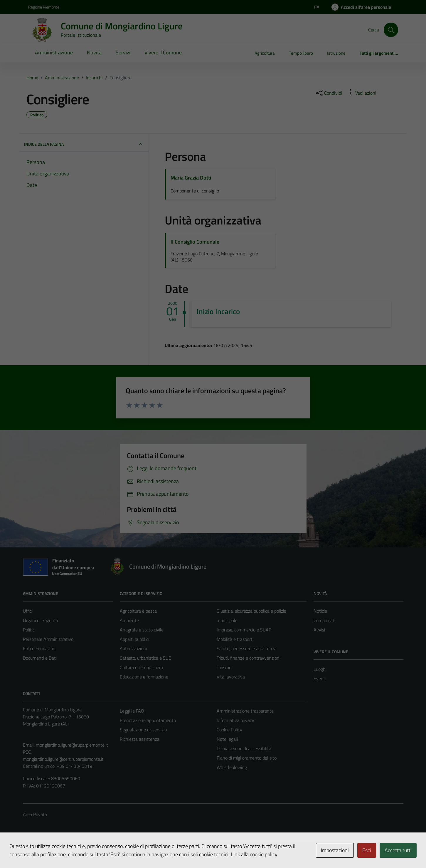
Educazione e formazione (144, 677)
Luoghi (320, 669)
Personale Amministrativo (48, 639)
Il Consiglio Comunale (195, 242)
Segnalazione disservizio (143, 730)
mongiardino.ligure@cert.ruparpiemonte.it (63, 759)
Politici (29, 630)
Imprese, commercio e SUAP (244, 630)
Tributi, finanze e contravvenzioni (249, 658)
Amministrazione (54, 52)
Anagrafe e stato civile (142, 630)
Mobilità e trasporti (235, 639)
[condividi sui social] (329, 93)
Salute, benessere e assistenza (247, 649)
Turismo (224, 667)
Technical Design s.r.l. (63, 851)
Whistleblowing (232, 767)
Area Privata (35, 814)
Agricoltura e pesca (138, 611)
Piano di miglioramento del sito (247, 758)
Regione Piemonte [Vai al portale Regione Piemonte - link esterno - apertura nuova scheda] (44, 7)
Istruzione (336, 53)
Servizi (123, 52)
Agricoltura (265, 53)
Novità (94, 52)
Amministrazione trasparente (245, 711)
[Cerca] (391, 30)
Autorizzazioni (133, 649)
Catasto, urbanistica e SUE (145, 658)
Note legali (227, 739)
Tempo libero (301, 53)
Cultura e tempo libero (141, 667)
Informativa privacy (235, 720)
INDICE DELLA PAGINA (84, 144)
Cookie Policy (229, 730)
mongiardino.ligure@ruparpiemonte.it (72, 745)
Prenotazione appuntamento (148, 720)
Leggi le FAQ (132, 711)
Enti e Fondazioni (40, 649)
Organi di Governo (40, 620)
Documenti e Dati (40, 658)
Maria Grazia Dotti (191, 178)
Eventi (320, 678)
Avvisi (319, 630)
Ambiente (129, 620)
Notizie (320, 611)
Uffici (28, 611)
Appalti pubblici (134, 639)
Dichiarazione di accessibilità (244, 748)
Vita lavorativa (231, 677)
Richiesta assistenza (140, 739)
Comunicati (324, 620)
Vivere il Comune (163, 52)
